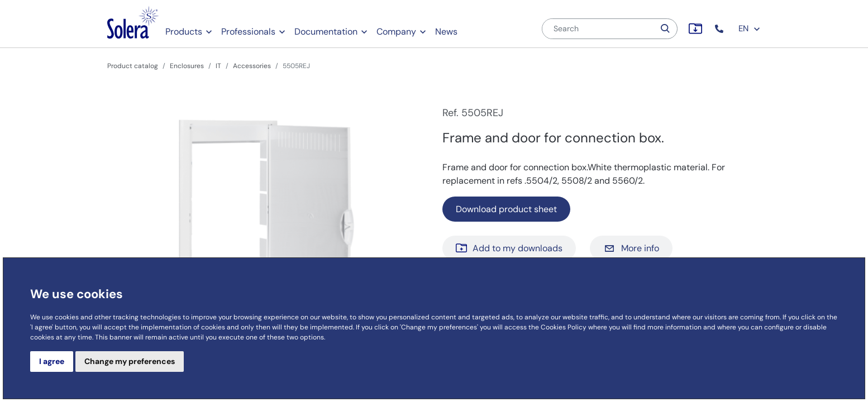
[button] (720, 29)
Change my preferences (130, 361)
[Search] (598, 29)
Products (184, 32)
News (446, 32)
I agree (52, 361)
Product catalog (133, 66)
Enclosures (187, 66)
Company (396, 32)
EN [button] (750, 28)
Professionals (248, 32)
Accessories (252, 66)
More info (631, 248)
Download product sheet (506, 209)
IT (218, 66)
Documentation (326, 32)
